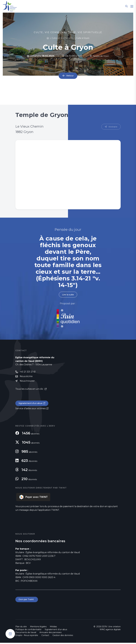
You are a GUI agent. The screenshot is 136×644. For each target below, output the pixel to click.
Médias (53, 628)
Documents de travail (26, 634)
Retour (70, 76)
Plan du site (21, 628)
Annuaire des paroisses (50, 634)
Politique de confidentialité (28, 631)
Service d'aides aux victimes (30, 409)
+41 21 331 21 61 (28, 372)
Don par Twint (27, 601)
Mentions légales (38, 628)
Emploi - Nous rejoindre (27, 637)
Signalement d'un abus (31, 404)
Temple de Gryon (100, 56)
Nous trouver (27, 382)
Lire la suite (68, 295)
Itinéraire (112, 127)
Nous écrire (26, 377)
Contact (45, 637)
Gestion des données (63, 637)
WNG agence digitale (110, 631)
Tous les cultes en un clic (30, 390)
